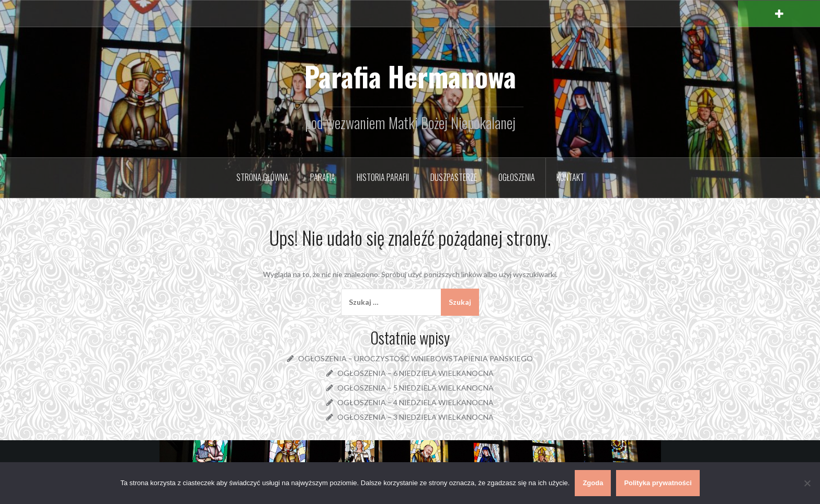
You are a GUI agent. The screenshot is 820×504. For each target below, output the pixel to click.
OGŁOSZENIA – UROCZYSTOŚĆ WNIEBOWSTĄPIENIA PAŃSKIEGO (415, 358)
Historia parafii (383, 177)
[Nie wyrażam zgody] (807, 483)
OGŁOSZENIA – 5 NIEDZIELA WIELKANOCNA (415, 388)
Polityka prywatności (658, 483)
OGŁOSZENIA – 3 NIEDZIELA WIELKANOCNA (415, 417)
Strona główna (263, 177)
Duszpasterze (454, 177)
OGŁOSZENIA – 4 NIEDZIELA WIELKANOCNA (415, 402)
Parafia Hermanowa (410, 76)
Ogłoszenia (517, 177)
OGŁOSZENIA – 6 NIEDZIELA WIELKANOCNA (415, 373)
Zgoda (593, 483)
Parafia (323, 177)
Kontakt (570, 177)
